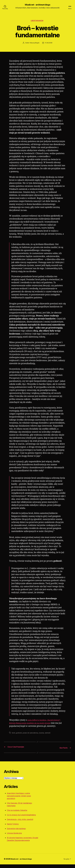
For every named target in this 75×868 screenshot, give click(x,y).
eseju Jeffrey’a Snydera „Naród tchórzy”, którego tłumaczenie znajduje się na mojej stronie (34, 724)
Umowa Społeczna (14, 837)
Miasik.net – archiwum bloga (23, 863)
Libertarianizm (38, 21)
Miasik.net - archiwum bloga (37, 5)
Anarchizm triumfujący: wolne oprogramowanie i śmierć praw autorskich (19, 799)
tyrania (42, 737)
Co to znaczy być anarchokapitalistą (21, 818)
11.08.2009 (49, 44)
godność (19, 737)
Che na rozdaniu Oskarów (17, 814)
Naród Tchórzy (13, 828)
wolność (49, 737)
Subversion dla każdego (16, 832)
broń (14, 737)
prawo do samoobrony (31, 737)
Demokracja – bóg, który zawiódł (20, 823)
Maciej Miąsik (34, 44)
